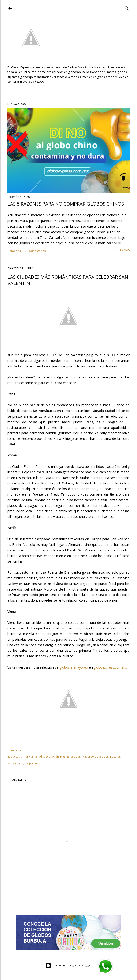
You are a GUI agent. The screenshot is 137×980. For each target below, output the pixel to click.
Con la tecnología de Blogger (68, 965)
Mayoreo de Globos (95, 757)
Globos (76, 757)
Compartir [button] (14, 251)
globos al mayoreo (74, 667)
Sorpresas (31, 763)
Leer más (123, 250)
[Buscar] (127, 7)
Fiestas (65, 757)
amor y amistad (31, 757)
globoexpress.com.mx (110, 667)
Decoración (51, 757)
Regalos (115, 757)
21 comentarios (35, 251)
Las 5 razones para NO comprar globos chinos (66, 204)
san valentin (15, 763)
